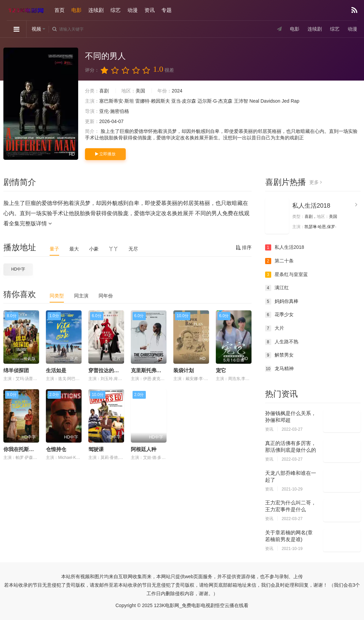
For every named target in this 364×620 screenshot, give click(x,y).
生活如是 (56, 370)
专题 (167, 10)
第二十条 (279, 261)
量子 (54, 249)
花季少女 (279, 315)
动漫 (133, 10)
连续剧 (96, 10)
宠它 (221, 370)
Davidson (270, 101)
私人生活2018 (311, 206)
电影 (76, 10)
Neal (254, 101)
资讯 (150, 10)
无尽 (133, 249)
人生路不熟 (282, 342)
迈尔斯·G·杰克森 (215, 101)
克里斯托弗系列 (149, 370)
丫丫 (114, 249)
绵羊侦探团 (16, 370)
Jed (286, 101)
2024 (177, 91)
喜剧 (104, 91)
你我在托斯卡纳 (21, 449)
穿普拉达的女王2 (108, 370)
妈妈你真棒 (282, 302)
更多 (316, 182)
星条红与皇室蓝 (287, 275)
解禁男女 (279, 355)
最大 (74, 249)
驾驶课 (96, 449)
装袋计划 (184, 370)
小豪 (94, 249)
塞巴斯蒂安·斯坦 (117, 101)
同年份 (106, 296)
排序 (244, 247)
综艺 (116, 10)
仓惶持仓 (56, 449)
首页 (59, 10)
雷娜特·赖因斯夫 (153, 101)
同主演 (81, 296)
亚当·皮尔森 (184, 101)
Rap (295, 101)
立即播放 (105, 154)
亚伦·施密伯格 (114, 111)
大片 (275, 328)
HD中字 (18, 269)
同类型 (57, 296)
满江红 (277, 288)
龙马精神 (279, 369)
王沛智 (241, 101)
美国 (140, 91)
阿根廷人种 (144, 449)
